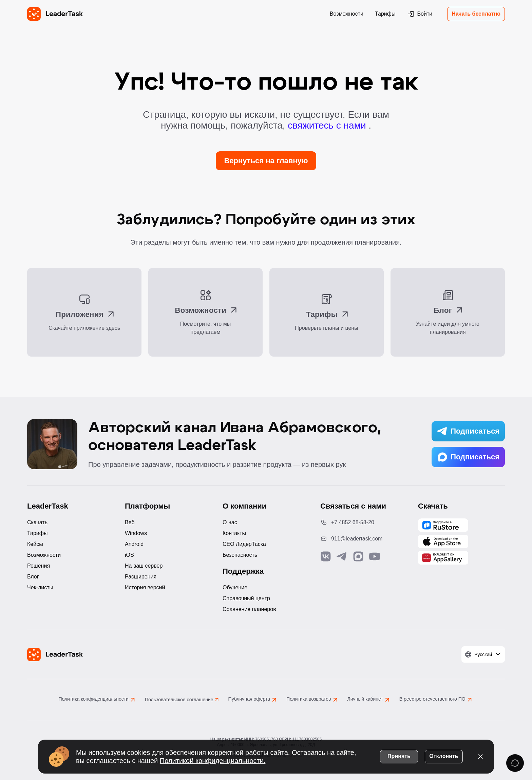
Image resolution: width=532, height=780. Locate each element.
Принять (399, 756)
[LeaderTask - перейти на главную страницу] (55, 14)
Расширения (141, 577)
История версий (145, 587)
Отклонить (444, 756)
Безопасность (240, 555)
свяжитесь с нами (328, 125)
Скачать (37, 522)
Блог (33, 577)
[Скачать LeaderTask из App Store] (443, 541)
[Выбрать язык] (483, 654)
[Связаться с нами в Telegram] (342, 556)
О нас (230, 522)
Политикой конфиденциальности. (213, 760)
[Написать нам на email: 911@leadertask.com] (364, 539)
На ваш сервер (144, 566)
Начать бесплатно (476, 14)
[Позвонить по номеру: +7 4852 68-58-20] (364, 522)
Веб (130, 522)
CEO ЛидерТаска (244, 544)
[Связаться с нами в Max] (358, 556)
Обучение (235, 587)
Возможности (347, 14)
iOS (129, 555)
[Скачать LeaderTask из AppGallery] (443, 525)
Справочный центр (246, 598)
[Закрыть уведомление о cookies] (480, 756)
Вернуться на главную (266, 161)
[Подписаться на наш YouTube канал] (375, 556)
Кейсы (35, 544)
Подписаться (468, 431)
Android (134, 544)
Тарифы (385, 14)
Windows (136, 533)
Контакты (234, 533)
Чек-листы (40, 587)
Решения (39, 566)
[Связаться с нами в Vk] (326, 556)
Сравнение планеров (249, 609)
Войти (420, 14)
